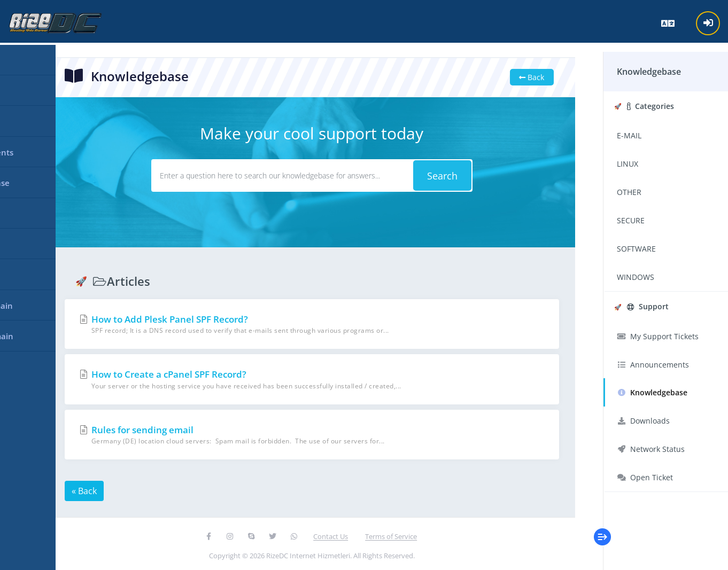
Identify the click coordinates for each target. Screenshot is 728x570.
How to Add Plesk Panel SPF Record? (309, 322)
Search (436, 174)
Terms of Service (389, 535)
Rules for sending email (309, 433)
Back (524, 76)
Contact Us (328, 535)
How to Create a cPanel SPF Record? (309, 378)
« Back (86, 489)
